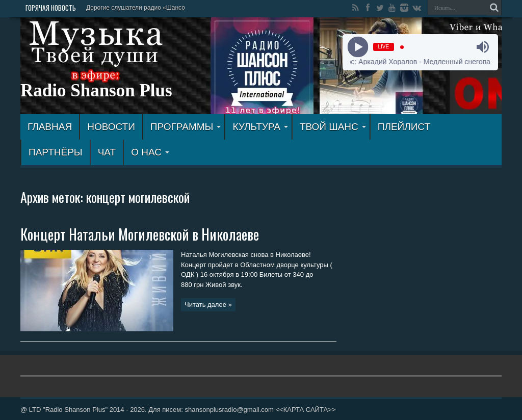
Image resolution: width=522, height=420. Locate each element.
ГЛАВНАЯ (50, 127)
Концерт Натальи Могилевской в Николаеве (140, 234)
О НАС (150, 152)
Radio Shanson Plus (96, 90)
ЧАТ (107, 152)
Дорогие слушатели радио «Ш (129, 8)
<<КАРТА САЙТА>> (305, 410)
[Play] (358, 47)
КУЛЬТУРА (260, 127)
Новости (111, 127)
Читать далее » (208, 305)
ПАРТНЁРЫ (56, 152)
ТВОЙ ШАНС (333, 127)
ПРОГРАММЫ (186, 127)
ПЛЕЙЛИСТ (404, 127)
